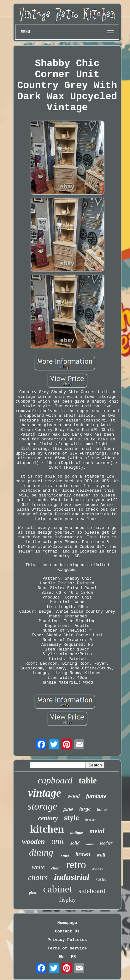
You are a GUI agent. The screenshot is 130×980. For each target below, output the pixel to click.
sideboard (92, 891)
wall (101, 855)
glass (33, 892)
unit (57, 841)
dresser (91, 819)
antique (77, 832)
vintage (45, 793)
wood (74, 796)
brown (83, 854)
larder (65, 856)
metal (97, 831)
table (88, 781)
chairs (38, 877)
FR (74, 957)
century (48, 818)
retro (76, 865)
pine (68, 809)
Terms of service (67, 948)
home (102, 809)
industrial (72, 877)
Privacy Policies (67, 940)
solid (75, 843)
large (85, 809)
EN (61, 957)
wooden (34, 842)
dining (41, 852)
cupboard (55, 780)
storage (42, 806)
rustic (101, 879)
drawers (97, 869)
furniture (96, 796)
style (71, 817)
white (38, 867)
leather (106, 843)
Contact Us (67, 931)
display (67, 900)
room (90, 844)
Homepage (67, 923)
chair (56, 868)
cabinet (57, 889)
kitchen (47, 829)
